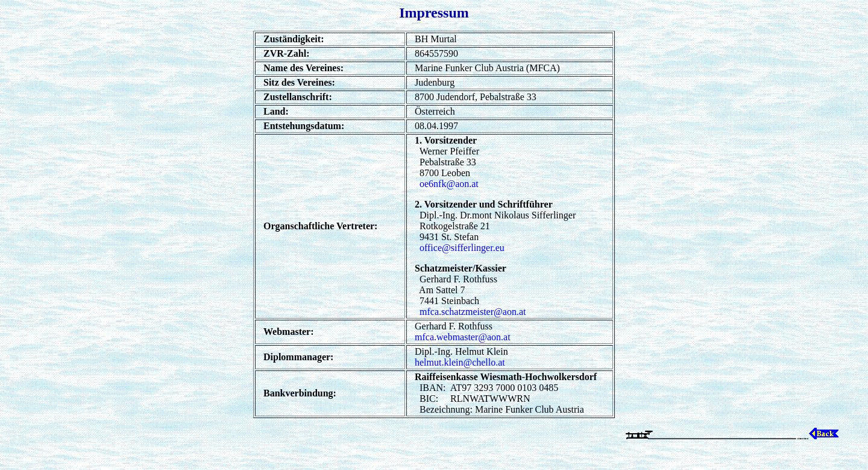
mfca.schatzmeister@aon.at (473, 312)
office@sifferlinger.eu (462, 248)
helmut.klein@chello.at (460, 362)
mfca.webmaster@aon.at (463, 337)
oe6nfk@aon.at (449, 184)
